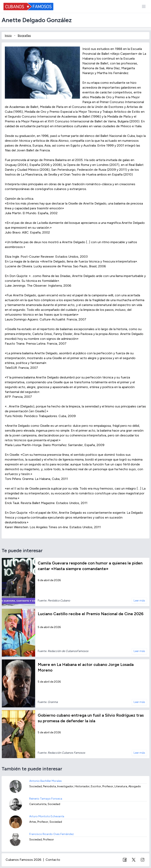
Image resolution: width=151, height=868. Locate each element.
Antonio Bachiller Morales (46, 781)
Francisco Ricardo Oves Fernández (51, 834)
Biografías (24, 36)
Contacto (53, 860)
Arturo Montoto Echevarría (47, 816)
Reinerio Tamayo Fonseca (46, 799)
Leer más (139, 601)
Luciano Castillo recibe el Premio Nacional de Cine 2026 (91, 614)
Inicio (8, 36)
